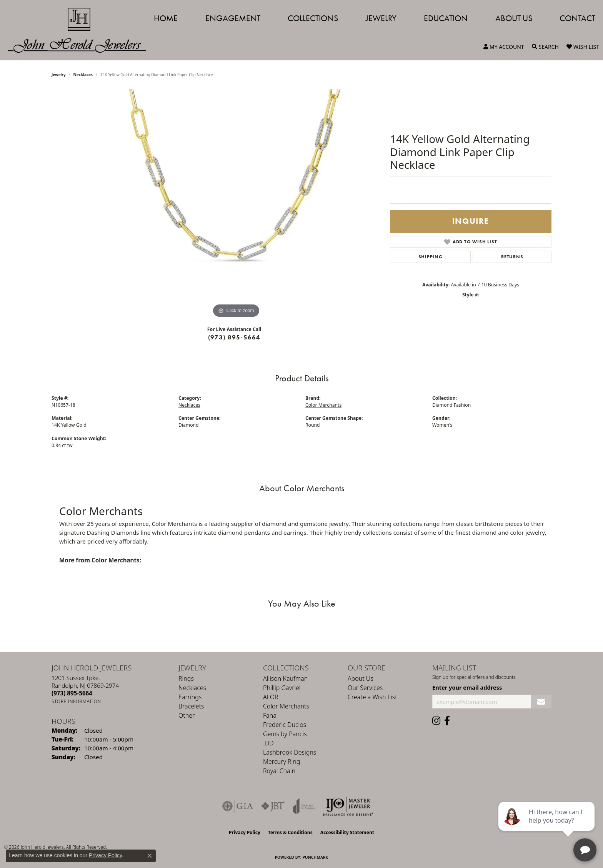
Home (166, 18)
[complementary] (547, 826)
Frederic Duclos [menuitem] (285, 725)
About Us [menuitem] (361, 678)
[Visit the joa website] (304, 806)
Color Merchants (323, 405)
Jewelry (381, 18)
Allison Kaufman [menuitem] (285, 678)
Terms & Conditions (290, 832)
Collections (313, 18)
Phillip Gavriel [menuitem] (282, 688)
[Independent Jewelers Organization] (348, 806)
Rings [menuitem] (186, 678)
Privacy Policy (245, 832)
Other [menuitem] (187, 715)
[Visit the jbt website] (273, 806)
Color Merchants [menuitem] (286, 706)
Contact (577, 18)
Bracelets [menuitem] (191, 706)
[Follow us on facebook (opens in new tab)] (447, 721)
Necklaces (83, 75)
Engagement (233, 18)
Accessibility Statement (347, 832)
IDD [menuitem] (268, 743)
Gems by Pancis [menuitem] (285, 734)
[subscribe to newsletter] (541, 702)
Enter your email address (467, 687)
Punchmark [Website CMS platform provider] (316, 857)
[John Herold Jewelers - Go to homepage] (81, 30)
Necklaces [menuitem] (192, 688)
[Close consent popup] (150, 856)
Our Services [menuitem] (365, 688)
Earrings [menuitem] (190, 697)
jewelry (59, 75)
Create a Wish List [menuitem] (372, 697)
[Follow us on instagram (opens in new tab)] (436, 721)
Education (446, 18)
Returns (512, 257)
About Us (514, 18)
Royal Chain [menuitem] (279, 771)
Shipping (431, 257)
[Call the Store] (72, 693)
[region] (236, 205)
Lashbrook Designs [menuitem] (290, 752)
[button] (504, 47)
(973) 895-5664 (234, 337)
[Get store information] (76, 701)
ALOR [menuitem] (271, 697)
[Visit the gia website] (238, 806)
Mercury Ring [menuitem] (282, 762)
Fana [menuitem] (270, 715)
